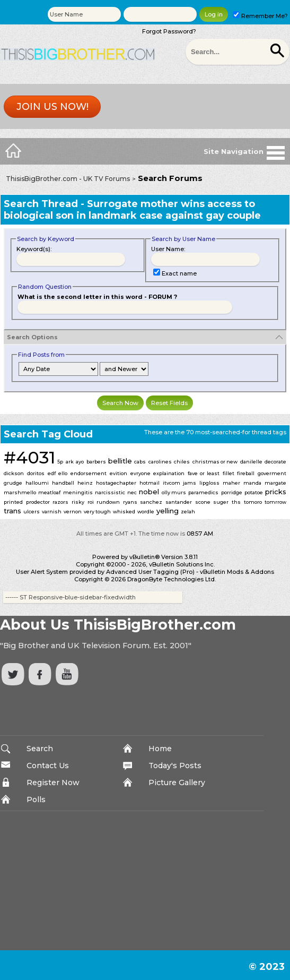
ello (63, 473)
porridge (232, 492)
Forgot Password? (169, 31)
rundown (108, 502)
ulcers (32, 512)
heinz (85, 483)
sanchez (151, 502)
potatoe (254, 492)
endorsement (89, 473)
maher (231, 483)
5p (60, 462)
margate (275, 483)
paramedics (203, 492)
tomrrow (275, 502)
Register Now (53, 783)
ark (70, 462)
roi (91, 502)
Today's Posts (175, 766)
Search (40, 749)
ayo (80, 462)
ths (236, 502)
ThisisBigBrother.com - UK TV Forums (68, 179)
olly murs (174, 492)
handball (63, 483)
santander (179, 502)
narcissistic (110, 492)
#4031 (29, 457)
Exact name (175, 273)
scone (203, 502)
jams (190, 483)
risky (78, 502)
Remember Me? (260, 16)
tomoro (253, 502)
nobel (149, 492)
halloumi (37, 483)
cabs (140, 462)
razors (60, 502)
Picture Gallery (177, 783)
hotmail (150, 483)
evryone (140, 473)
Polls (36, 800)
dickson (14, 473)
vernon (73, 512)
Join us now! (52, 107)
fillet (229, 473)
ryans (130, 502)
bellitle (120, 461)
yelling (168, 511)
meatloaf (49, 492)
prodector (38, 502)
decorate (275, 462)
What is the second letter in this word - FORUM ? (97, 297)
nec (132, 492)
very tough (97, 512)
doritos (36, 473)
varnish (52, 512)
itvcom (172, 483)
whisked (124, 512)
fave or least (204, 473)
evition (118, 473)
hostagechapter (116, 483)
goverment (272, 473)
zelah (188, 512)
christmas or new (215, 462)
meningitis (78, 492)
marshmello (20, 492)
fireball (246, 473)
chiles (182, 462)
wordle (146, 512)
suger (221, 502)
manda (252, 483)
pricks (276, 492)
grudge (13, 483)
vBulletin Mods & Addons (237, 572)
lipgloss (209, 483)
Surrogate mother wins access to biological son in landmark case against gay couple (132, 210)
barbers (96, 462)
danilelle (251, 462)
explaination (169, 473)
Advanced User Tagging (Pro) (150, 572)
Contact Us (48, 766)
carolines (160, 462)
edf (52, 473)
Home (160, 749)
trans (12, 511)
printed (13, 502)
